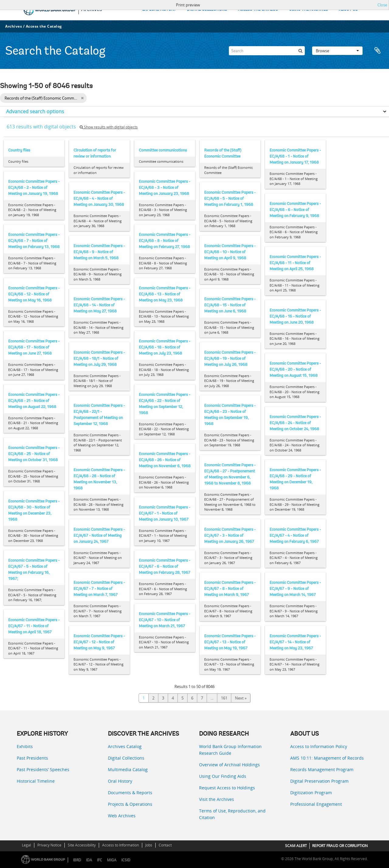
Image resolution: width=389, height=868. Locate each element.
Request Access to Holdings (227, 788)
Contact (165, 845)
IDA (89, 860)
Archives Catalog (125, 746)
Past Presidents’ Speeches (43, 769)
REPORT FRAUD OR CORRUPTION (340, 846)
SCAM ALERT (296, 846)
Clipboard (377, 51)
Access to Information (120, 845)
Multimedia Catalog (128, 769)
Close (382, 5)
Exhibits (25, 746)
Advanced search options (35, 111)
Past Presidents (32, 758)
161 (224, 698)
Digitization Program (311, 793)
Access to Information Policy (319, 746)
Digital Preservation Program (319, 781)
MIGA (112, 860)
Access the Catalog (44, 26)
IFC (100, 860)
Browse (337, 51)
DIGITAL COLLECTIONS (207, 10)
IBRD (77, 860)
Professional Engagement (316, 804)
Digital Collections (126, 758)
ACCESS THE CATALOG (258, 10)
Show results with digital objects (109, 127)
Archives (14, 26)
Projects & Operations (130, 804)
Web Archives (122, 816)
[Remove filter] (82, 98)
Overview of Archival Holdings (229, 765)
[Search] (267, 51)
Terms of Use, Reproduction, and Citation (232, 814)
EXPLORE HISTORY (159, 10)
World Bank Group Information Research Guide (230, 750)
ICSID (126, 860)
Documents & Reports (130, 793)
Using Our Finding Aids (223, 776)
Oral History (120, 781)
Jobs (149, 845)
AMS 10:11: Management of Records (327, 758)
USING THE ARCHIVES (308, 10)
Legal (26, 845)
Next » (241, 698)
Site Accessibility (82, 845)
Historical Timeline (36, 781)
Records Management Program (322, 769)
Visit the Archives (217, 799)
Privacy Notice (49, 845)
